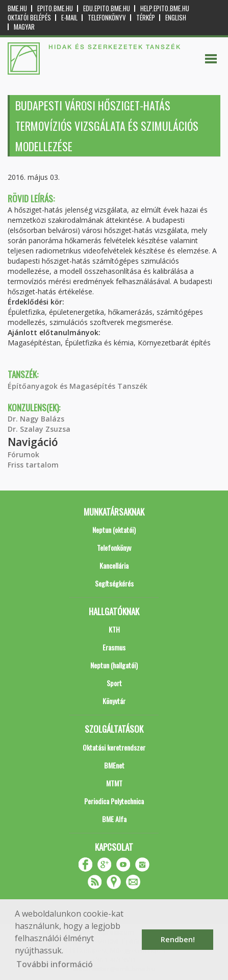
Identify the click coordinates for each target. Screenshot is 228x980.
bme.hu (17, 8)
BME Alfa (114, 819)
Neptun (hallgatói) (114, 665)
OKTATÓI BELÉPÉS (29, 18)
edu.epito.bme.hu (107, 8)
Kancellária (114, 565)
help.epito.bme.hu (165, 8)
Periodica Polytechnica (114, 801)
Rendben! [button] (178, 939)
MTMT (114, 783)
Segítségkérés (114, 583)
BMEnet (114, 765)
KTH (114, 629)
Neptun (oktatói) (114, 530)
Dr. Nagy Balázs (36, 419)
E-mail (69, 18)
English (176, 18)
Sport (114, 683)
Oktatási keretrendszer (114, 747)
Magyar (24, 27)
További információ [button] (55, 964)
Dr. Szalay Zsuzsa (39, 429)
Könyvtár (114, 701)
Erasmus (114, 647)
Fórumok (23, 454)
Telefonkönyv (107, 18)
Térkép (146, 18)
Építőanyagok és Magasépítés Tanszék (78, 386)
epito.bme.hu (55, 8)
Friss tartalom (33, 465)
